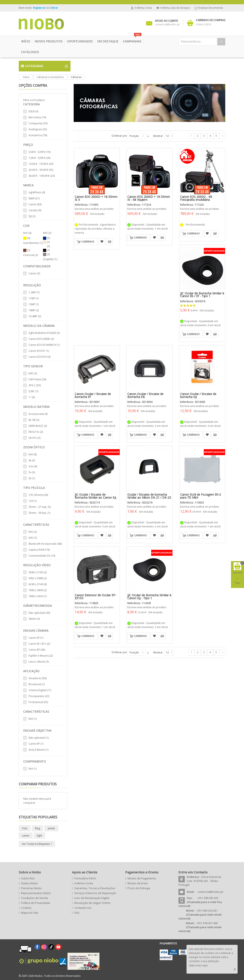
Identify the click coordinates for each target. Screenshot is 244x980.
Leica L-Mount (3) (39, 662)
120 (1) (33, 501)
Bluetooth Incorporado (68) (45, 544)
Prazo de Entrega (139, 888)
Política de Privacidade (36, 903)
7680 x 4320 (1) (38, 596)
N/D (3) (33, 373)
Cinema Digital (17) (40, 690)
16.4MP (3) (35, 316)
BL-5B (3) (34, 420)
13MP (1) (34, 304)
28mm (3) (34, 619)
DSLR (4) (33, 111)
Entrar (54, 8)
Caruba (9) (35, 210)
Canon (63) (35, 204)
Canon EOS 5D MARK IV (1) (44, 345)
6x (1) (32, 478)
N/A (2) (33, 532)
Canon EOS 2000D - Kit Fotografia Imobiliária (196, 198)
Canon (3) (34, 273)
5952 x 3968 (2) (38, 578)
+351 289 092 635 (208, 898)
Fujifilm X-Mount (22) (41, 656)
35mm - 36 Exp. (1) (39, 513)
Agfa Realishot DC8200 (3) (44, 333)
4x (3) (32, 460)
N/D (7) (33, 538)
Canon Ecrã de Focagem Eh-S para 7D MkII (201, 496)
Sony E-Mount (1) (38, 750)
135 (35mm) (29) (38, 495)
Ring (37, 828)
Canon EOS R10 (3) (39, 357)
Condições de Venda (34, 898)
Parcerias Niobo (31, 888)
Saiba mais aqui (198, 965)
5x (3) (32, 472)
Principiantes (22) (39, 696)
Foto (25, 828)
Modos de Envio (138, 883)
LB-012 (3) (34, 438)
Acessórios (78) (38, 135)
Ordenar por (119, 136)
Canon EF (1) (36, 638)
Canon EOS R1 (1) (39, 351)
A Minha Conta (143, 8)
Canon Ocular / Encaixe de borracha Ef (93, 395)
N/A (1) (33, 719)
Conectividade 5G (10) (42, 556)
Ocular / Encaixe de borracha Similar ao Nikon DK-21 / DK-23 (149, 496)
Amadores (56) (37, 678)
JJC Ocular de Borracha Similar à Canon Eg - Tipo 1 (149, 597)
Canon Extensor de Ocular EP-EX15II (95, 597)
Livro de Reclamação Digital (92, 898)
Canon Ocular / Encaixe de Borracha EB (145, 395)
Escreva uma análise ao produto (94, 209)
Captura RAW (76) (39, 550)
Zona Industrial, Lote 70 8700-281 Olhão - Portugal (200, 881)
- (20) (41, 164)
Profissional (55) (38, 702)
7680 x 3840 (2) (38, 590)
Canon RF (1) (36, 744)
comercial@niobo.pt (210, 892)
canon (26, 836)
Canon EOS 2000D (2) (41, 339)
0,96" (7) (33, 391)
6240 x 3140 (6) (38, 584)
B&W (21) (34, 198)
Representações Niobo (36, 893)
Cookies (26, 908)
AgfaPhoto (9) (37, 192)
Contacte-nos (83, 908)
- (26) (39, 158)
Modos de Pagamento (142, 878)
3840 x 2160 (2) (38, 572)
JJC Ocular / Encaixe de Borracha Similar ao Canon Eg (95, 496)
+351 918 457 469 (207, 923)
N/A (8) (33, 454)
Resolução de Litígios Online (92, 903)
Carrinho (88, 242)
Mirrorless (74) (37, 117)
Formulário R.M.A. (85, 878)
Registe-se (39, 8)
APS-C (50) (35, 385)
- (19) (39, 152)
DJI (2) (32, 216)
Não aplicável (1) (39, 738)
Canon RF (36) (37, 650)
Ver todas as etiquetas (36, 844)
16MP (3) (34, 310)
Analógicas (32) (38, 129)
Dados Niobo (29, 883)
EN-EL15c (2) (36, 432)
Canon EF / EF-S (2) (39, 644)
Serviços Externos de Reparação (95, 893)
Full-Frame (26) (37, 379)
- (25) (41, 170)
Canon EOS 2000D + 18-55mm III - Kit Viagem (149, 198)
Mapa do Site (30, 913)
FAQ (77, 913)
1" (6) (32, 397)
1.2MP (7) (34, 292)
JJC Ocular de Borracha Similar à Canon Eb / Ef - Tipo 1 (202, 295)
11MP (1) (34, 298)
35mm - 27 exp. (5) (40, 507)
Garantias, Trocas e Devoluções (95, 888)
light (39, 836)
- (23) (42, 176)
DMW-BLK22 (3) (38, 426)
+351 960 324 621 (207, 911)
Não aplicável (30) (39, 613)
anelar (51, 828)
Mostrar (158, 136)
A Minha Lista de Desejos (175, 8)
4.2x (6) (33, 466)
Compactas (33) (38, 123)
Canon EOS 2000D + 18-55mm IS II (96, 198)
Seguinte (222, 136)
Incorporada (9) (38, 414)
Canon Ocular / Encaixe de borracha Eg (198, 395)
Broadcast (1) (37, 684)
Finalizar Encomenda (210, 8)
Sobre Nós (28, 878)
